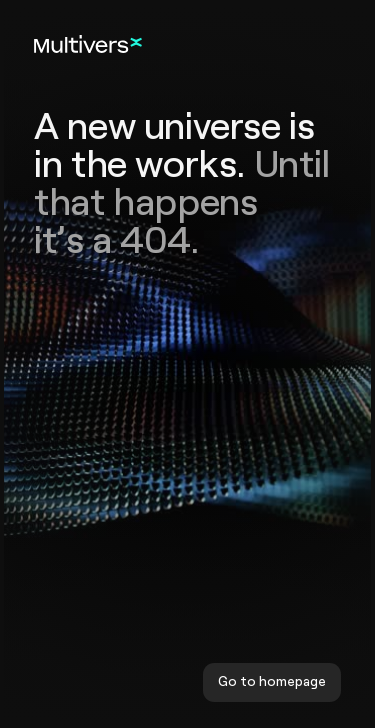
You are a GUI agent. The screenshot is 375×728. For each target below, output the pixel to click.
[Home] (88, 43)
